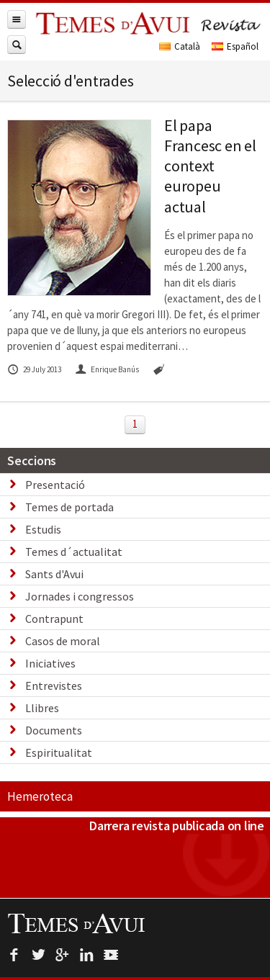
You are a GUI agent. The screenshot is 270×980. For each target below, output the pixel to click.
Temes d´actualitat (74, 552)
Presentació (55, 485)
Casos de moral (63, 641)
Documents (54, 730)
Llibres (42, 708)
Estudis (43, 529)
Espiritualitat (59, 752)
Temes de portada (69, 507)
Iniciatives (50, 663)
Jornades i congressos (80, 596)
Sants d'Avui (54, 574)
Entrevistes (54, 685)
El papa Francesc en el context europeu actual (210, 166)
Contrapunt (54, 619)
